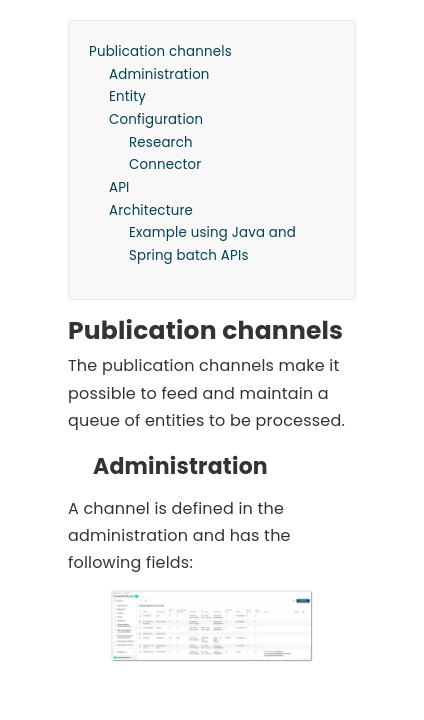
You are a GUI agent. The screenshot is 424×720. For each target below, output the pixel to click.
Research (161, 142)
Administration (159, 74)
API (119, 187)
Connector (165, 164)
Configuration (156, 119)
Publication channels (160, 51)
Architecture (151, 210)
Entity (127, 96)
